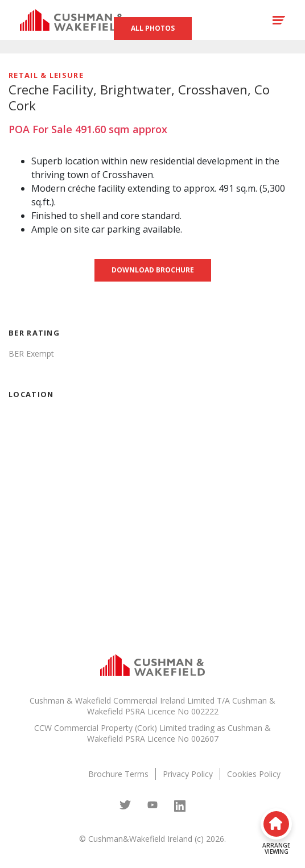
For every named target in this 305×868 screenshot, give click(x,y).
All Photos (153, 28)
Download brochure (153, 270)
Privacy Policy (188, 774)
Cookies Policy (254, 774)
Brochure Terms (118, 774)
